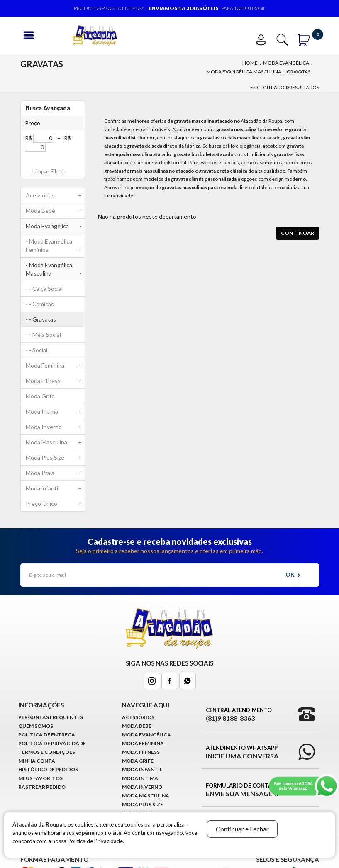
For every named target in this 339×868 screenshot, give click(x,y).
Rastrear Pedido (42, 787)
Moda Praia (56, 473)
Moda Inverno (56, 427)
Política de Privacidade (52, 743)
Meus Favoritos (40, 778)
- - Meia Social (43, 335)
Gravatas (299, 72)
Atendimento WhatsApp (242, 752)
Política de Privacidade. (96, 841)
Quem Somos (36, 726)
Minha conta (37, 761)
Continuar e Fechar (242, 829)
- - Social (37, 350)
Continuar (298, 233)
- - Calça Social (44, 289)
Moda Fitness (56, 381)
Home (250, 63)
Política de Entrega (47, 735)
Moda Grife (40, 396)
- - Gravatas (41, 319)
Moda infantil (56, 488)
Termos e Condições (47, 752)
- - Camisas (40, 304)
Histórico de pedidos (48, 769)
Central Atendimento (239, 714)
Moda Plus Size (56, 458)
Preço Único (56, 504)
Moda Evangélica (286, 63)
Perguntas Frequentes (51, 717)
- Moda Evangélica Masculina (56, 271)
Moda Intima (56, 412)
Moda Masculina (56, 442)
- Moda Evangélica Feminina (56, 247)
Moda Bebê (56, 211)
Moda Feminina (56, 366)
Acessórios (56, 195)
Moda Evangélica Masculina (244, 72)
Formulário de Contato (243, 790)
